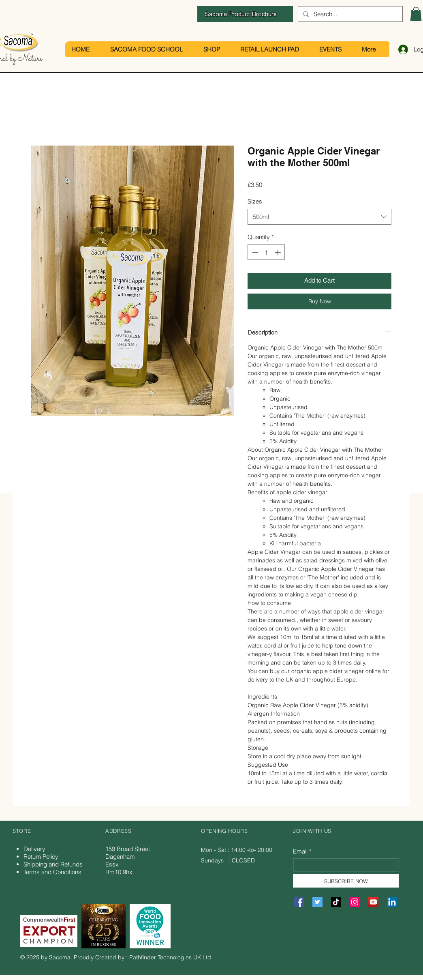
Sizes (255, 201)
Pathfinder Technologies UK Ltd (170, 957)
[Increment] (279, 252)
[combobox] (319, 217)
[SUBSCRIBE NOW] (346, 881)
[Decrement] (254, 252)
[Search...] (349, 14)
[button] (416, 14)
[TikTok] (336, 902)
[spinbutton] (266, 252)
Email (300, 851)
